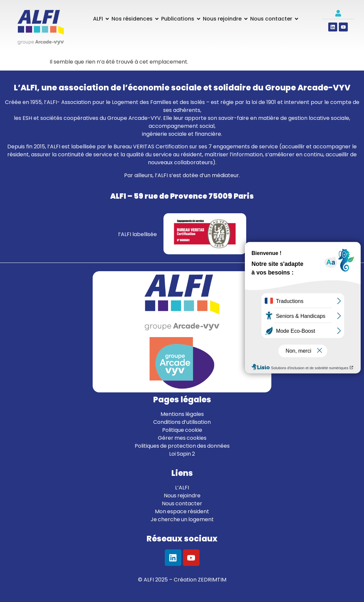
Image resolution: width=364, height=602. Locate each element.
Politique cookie (182, 430)
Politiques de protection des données (182, 446)
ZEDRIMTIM (212, 580)
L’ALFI (182, 488)
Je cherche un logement (182, 519)
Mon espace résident (182, 511)
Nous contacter (182, 503)
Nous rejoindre (182, 496)
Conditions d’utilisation (182, 422)
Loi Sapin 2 (182, 454)
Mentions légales (182, 414)
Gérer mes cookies (182, 438)
